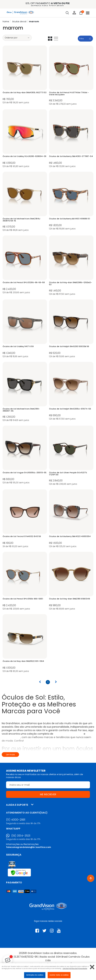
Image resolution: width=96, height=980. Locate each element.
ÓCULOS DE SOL (19, 21)
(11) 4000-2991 (16, 820)
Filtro (81, 39)
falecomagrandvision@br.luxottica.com (29, 847)
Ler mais (10, 755)
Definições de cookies (35, 975)
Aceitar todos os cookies (59, 975)
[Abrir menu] (88, 13)
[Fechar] (92, 967)
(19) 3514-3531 (21, 836)
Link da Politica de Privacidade (75, 969)
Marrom (34, 21)
